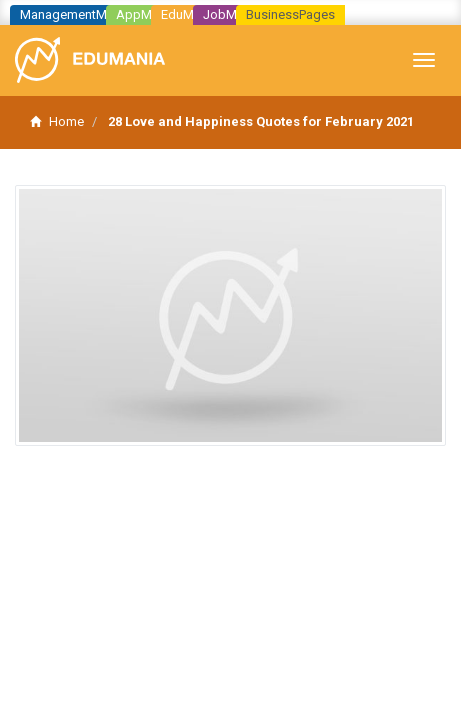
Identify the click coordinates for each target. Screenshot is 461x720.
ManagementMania (75, 14)
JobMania (232, 14)
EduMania (189, 14)
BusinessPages (290, 14)
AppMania (146, 14)
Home (57, 121)
